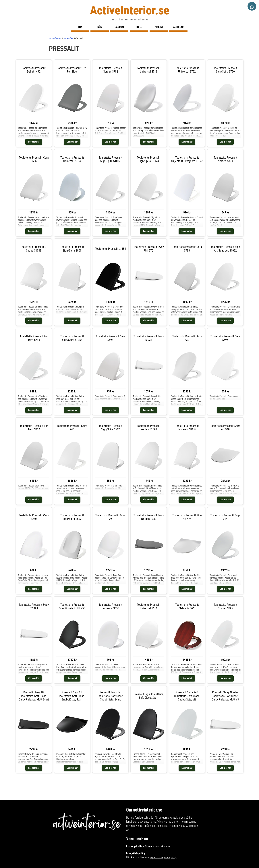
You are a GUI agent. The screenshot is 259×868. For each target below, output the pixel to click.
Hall (139, 27)
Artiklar (178, 27)
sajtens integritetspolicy (163, 857)
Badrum (119, 27)
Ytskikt (159, 27)
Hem (80, 27)
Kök (100, 27)
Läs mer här (34, 142)
